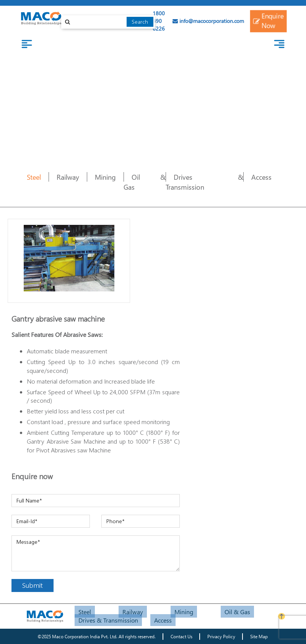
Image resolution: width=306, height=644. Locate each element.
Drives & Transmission (204, 182)
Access (261, 177)
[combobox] (108, 22)
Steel (34, 177)
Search (140, 22)
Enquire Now (268, 21)
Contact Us (181, 637)
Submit (33, 585)
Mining (105, 177)
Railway (68, 177)
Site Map (259, 637)
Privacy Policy (221, 637)
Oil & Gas (237, 612)
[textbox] (108, 22)
